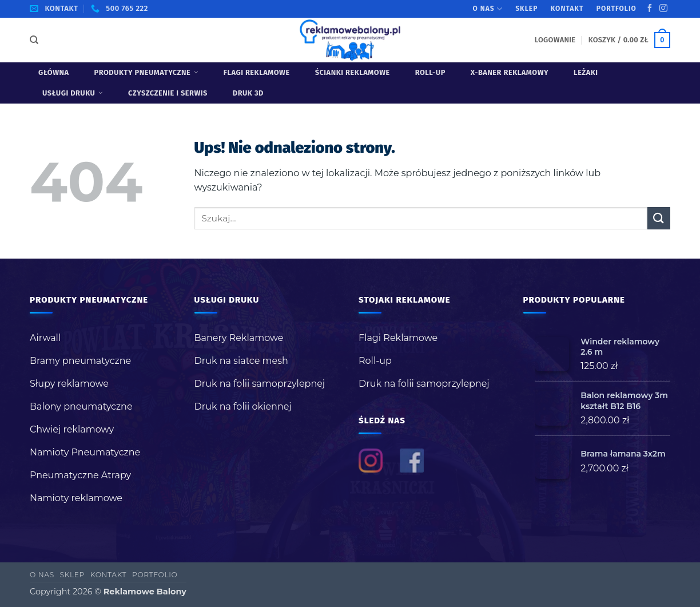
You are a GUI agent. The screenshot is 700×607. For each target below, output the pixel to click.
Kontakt (567, 9)
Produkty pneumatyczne (146, 72)
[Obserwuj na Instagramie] (663, 9)
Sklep (526, 9)
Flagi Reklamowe (257, 72)
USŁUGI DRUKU (73, 93)
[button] (555, 40)
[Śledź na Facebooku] (650, 9)
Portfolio (617, 9)
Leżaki (586, 72)
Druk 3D (248, 93)
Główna (54, 72)
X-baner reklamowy (510, 72)
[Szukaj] (34, 40)
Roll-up (430, 72)
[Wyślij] (659, 218)
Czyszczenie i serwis (168, 93)
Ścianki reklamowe (353, 72)
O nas (488, 9)
